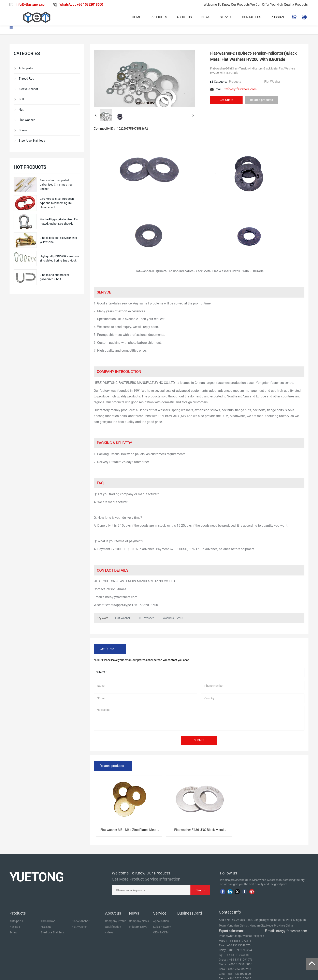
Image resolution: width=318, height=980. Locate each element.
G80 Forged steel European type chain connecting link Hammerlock (57, 203)
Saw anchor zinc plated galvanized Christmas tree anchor (56, 185)
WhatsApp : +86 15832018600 (81, 5)
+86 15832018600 (145, 605)
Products (235, 82)
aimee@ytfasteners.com (120, 597)
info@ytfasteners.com (31, 5)
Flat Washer (272, 82)
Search (200, 890)
